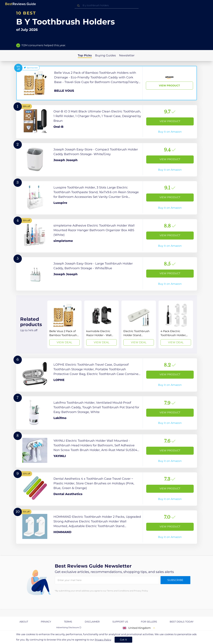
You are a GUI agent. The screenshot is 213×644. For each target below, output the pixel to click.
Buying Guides (105, 55)
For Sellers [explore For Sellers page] (149, 622)
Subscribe (175, 580)
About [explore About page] (24, 622)
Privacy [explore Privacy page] (46, 622)
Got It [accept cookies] (123, 640)
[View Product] (107, 83)
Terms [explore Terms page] (68, 622)
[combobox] (107, 5)
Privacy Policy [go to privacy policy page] (103, 640)
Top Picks (85, 55)
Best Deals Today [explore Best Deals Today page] (182, 622)
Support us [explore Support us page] (120, 622)
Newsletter (127, 55)
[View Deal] (65, 324)
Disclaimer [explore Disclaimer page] (92, 622)
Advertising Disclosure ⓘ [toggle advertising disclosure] (69, 627)
